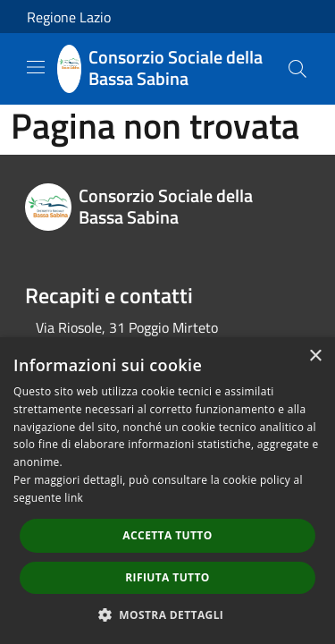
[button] (168, 614)
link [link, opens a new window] (74, 498)
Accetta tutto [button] (167, 535)
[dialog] (167, 491)
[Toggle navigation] (36, 67)
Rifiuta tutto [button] (167, 577)
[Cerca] (297, 69)
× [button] (315, 356)
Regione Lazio (69, 17)
